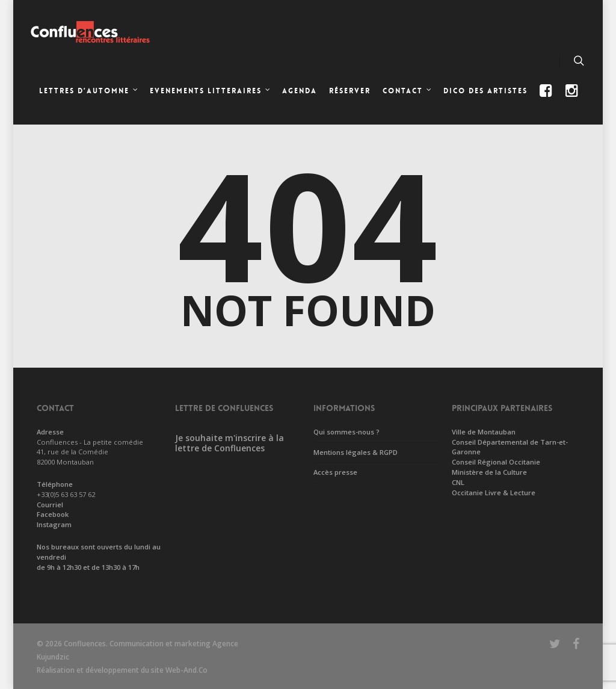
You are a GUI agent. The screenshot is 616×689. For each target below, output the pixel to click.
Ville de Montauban (484, 432)
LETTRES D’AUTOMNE (89, 92)
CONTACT (408, 92)
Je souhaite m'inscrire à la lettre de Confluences (229, 443)
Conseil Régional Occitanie (496, 462)
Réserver (350, 91)
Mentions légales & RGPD (356, 452)
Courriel (50, 505)
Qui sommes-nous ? (346, 432)
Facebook (53, 514)
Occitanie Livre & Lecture (494, 493)
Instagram (54, 524)
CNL (458, 482)
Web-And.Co (186, 670)
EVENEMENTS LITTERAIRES (211, 92)
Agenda (300, 91)
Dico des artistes (485, 91)
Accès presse (335, 472)
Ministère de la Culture (489, 472)
